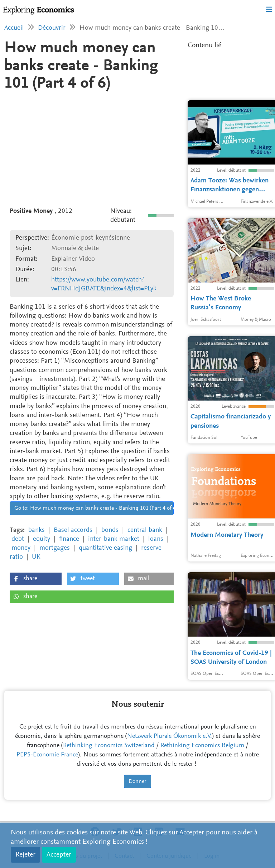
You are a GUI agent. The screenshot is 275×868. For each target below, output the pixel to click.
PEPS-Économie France (47, 755)
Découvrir (52, 28)
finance (69, 539)
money (21, 548)
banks (37, 530)
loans (156, 539)
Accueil (14, 28)
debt (18, 539)
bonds (110, 530)
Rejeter (25, 855)
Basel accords (73, 530)
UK (36, 557)
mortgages (55, 548)
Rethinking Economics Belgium (202, 746)
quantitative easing (105, 548)
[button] (36, 579)
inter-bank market (114, 539)
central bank (145, 530)
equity (42, 539)
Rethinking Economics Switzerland (109, 746)
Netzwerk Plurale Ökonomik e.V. (170, 736)
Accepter (59, 855)
